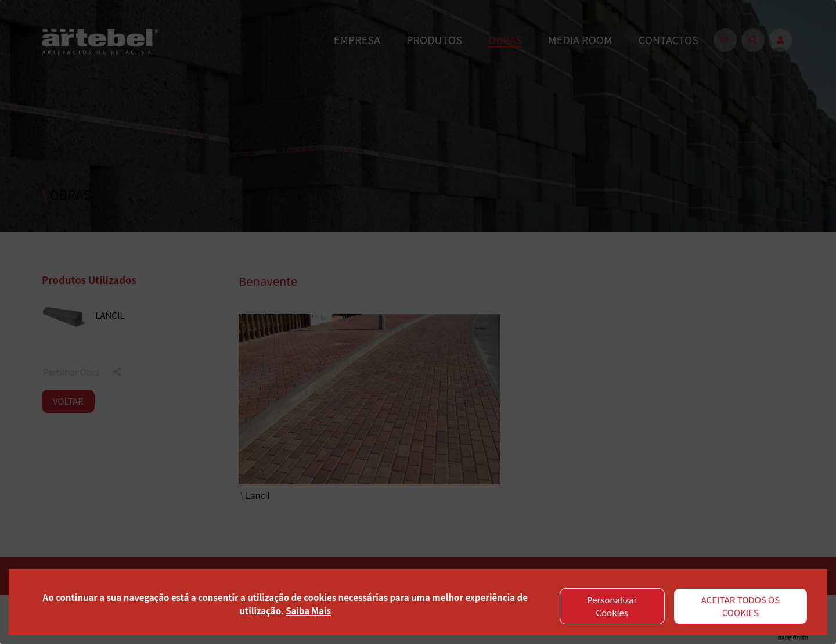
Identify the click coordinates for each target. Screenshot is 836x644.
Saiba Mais (308, 611)
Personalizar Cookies (612, 606)
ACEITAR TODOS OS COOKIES (741, 606)
